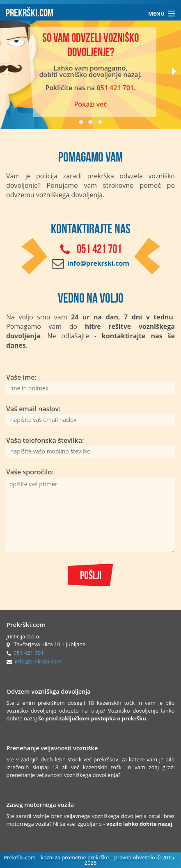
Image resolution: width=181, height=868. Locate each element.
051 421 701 (115, 88)
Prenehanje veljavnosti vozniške (52, 748)
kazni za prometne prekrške (75, 857)
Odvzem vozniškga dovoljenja (49, 691)
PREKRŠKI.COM (30, 13)
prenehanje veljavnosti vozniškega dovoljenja (62, 775)
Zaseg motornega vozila (40, 805)
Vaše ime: (90, 384)
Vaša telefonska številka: (90, 447)
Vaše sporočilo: (90, 510)
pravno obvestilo (134, 857)
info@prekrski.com (38, 661)
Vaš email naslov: (90, 415)
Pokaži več (90, 104)
